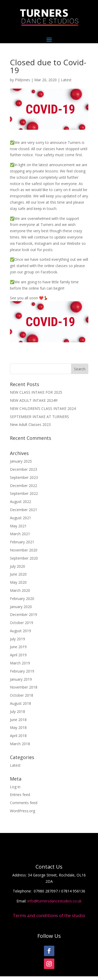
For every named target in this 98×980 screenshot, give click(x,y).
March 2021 (20, 534)
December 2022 (24, 486)
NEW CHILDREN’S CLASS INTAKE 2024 (43, 408)
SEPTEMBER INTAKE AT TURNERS (39, 417)
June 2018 (18, 720)
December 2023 (24, 469)
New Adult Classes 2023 (30, 424)
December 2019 (24, 614)
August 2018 (21, 703)
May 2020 (18, 582)
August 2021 (21, 518)
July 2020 (18, 566)
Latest (66, 80)
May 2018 (18, 727)
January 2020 (21, 607)
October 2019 (22, 623)
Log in (15, 787)
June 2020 (18, 574)
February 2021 (22, 542)
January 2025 (21, 461)
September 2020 (24, 558)
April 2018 (18, 736)
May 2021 (18, 526)
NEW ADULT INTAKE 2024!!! (34, 400)
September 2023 (24, 477)
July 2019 (18, 639)
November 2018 (24, 687)
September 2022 (24, 493)
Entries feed (20, 795)
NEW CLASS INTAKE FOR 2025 (36, 392)
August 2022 (21, 502)
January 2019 (21, 679)
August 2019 (21, 631)
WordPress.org (22, 811)
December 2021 (24, 510)
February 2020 (22, 599)
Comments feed (24, 803)
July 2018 (18, 711)
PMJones (22, 80)
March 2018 (20, 744)
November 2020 (24, 550)
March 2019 (20, 663)
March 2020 (20, 590)
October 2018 (22, 695)
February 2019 (22, 671)
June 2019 (18, 647)
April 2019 (18, 655)
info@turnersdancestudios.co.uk (54, 901)
